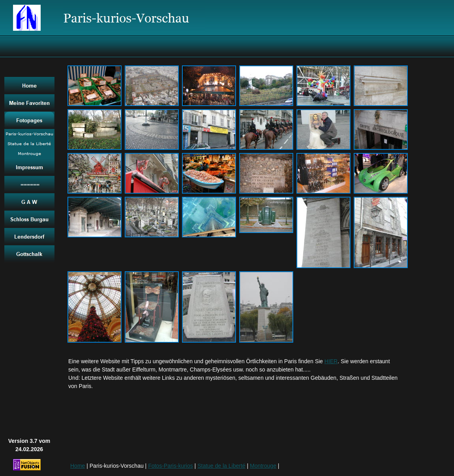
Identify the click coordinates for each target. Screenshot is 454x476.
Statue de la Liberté (221, 466)
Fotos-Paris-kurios (171, 466)
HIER (331, 361)
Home (78, 466)
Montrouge (263, 466)
